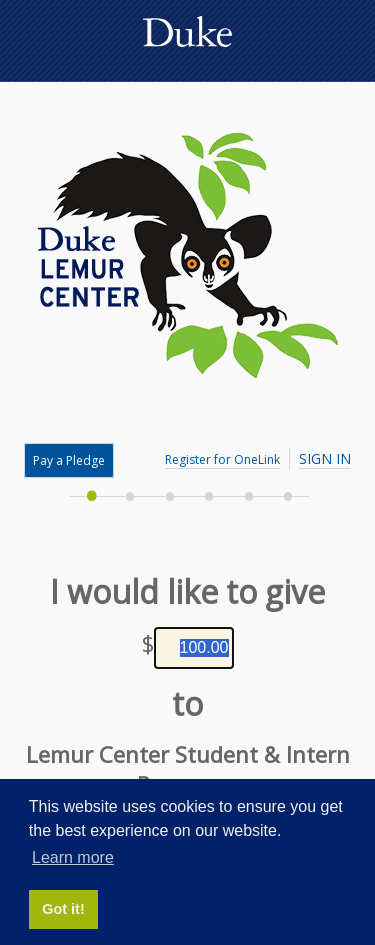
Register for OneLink (222, 459)
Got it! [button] (63, 909)
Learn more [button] (73, 857)
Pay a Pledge (69, 460)
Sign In (325, 458)
